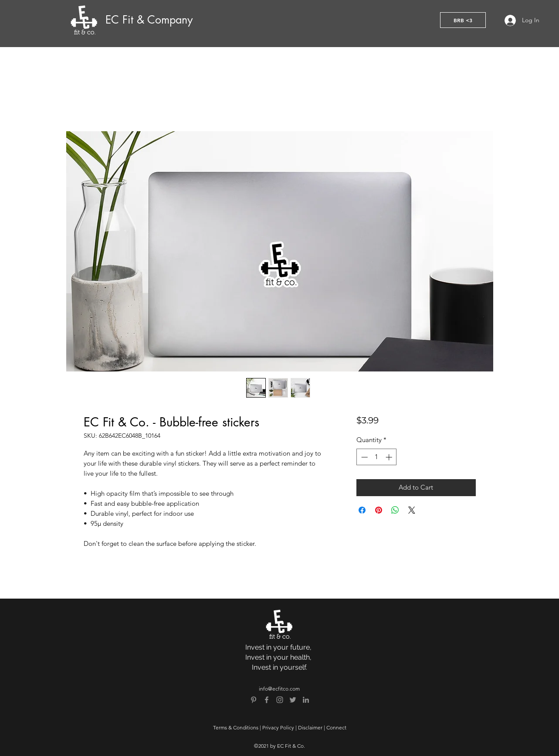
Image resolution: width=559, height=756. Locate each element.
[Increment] (390, 457)
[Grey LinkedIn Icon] (306, 700)
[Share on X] (412, 510)
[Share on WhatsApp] (395, 510)
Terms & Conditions (236, 727)
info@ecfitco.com (279, 689)
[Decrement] (364, 457)
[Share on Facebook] (362, 510)
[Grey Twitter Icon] (293, 700)
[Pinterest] (254, 700)
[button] (463, 20)
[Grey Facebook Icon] (267, 700)
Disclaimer (310, 727)
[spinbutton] (377, 457)
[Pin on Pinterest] (379, 510)
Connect (336, 727)
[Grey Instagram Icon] (280, 700)
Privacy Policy (278, 727)
